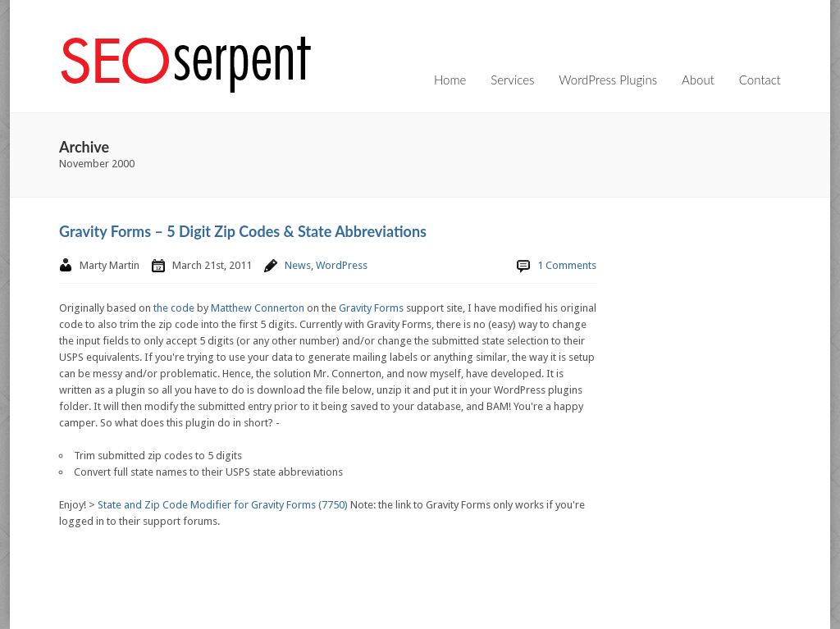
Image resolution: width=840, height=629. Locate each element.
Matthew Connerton (258, 308)
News (298, 265)
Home (450, 80)
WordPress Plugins (608, 80)
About (698, 80)
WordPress (342, 265)
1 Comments (567, 265)
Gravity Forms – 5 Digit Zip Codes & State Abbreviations (243, 231)
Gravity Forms (371, 308)
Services (512, 80)
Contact (760, 80)
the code (174, 308)
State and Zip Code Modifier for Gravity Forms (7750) (223, 505)
